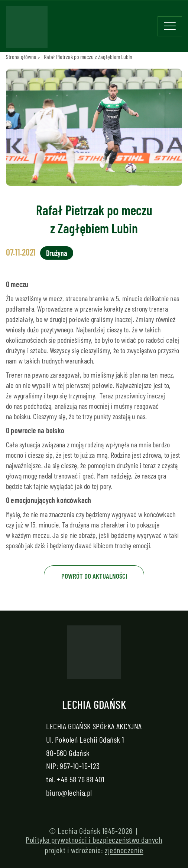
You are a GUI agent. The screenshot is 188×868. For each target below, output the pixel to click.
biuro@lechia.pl (69, 792)
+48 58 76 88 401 (81, 779)
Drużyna (57, 253)
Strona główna (21, 57)
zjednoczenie (124, 850)
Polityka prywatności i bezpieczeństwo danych (94, 839)
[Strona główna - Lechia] (27, 29)
